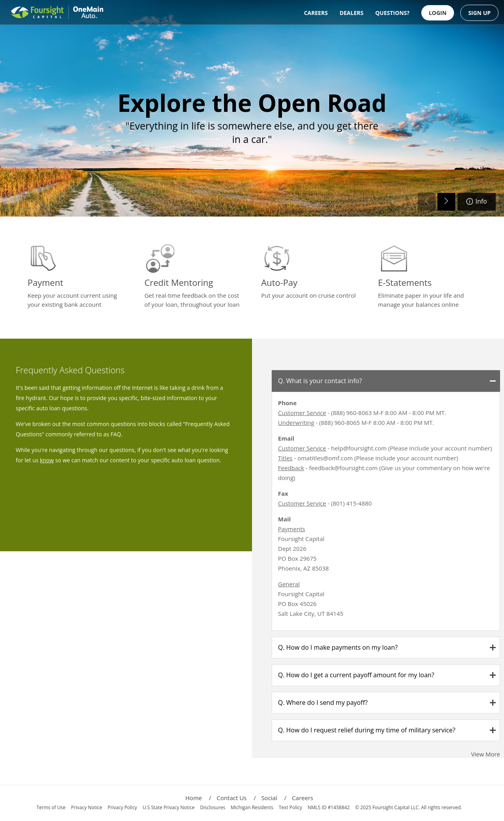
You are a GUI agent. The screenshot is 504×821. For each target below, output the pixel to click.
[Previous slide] (427, 202)
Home (198, 798)
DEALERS (351, 13)
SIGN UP (479, 13)
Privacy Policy (122, 807)
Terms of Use (51, 807)
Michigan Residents (252, 807)
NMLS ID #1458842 (329, 807)
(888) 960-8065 (340, 423)
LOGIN (438, 13)
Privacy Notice (86, 807)
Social (274, 798)
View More (485, 754)
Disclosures (213, 807)
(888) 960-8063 (351, 413)
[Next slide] (446, 202)
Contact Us (236, 798)
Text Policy (290, 807)
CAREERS (316, 13)
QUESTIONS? (392, 13)
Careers (302, 798)
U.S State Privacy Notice (169, 807)
